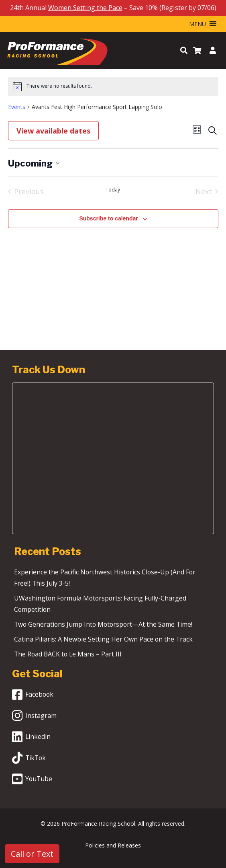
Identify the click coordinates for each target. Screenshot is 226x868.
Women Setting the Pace (85, 8)
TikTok (29, 758)
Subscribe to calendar (108, 218)
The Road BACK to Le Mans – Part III (83, 654)
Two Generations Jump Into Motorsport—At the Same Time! (103, 624)
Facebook (33, 695)
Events (17, 107)
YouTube (32, 779)
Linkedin (31, 737)
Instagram (34, 716)
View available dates (53, 131)
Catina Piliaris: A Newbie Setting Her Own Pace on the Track (103, 639)
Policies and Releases (113, 845)
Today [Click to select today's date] (113, 190)
